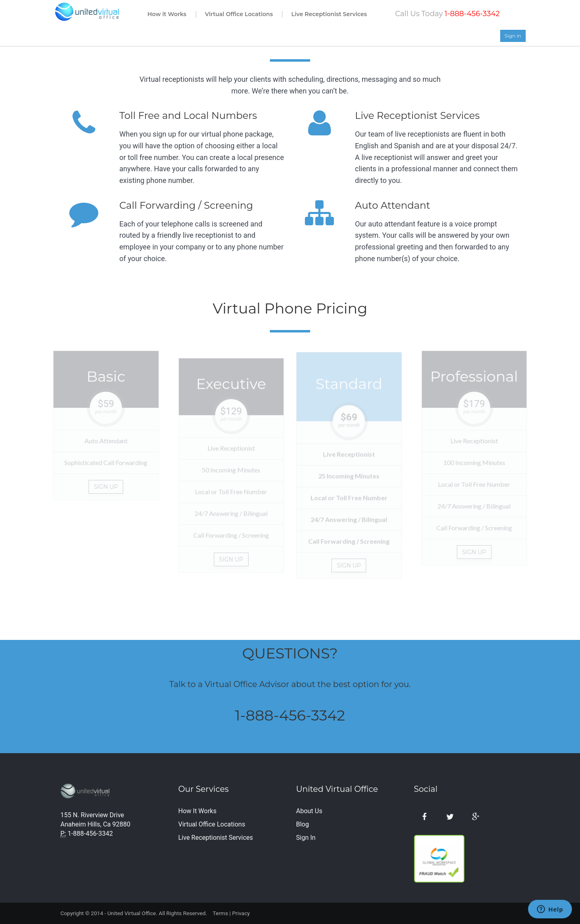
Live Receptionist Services (329, 14)
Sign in (513, 36)
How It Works (198, 811)
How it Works (167, 14)
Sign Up (104, 487)
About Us (309, 811)
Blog (302, 824)
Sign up (231, 561)
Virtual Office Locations (239, 14)
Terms (220, 913)
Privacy (241, 913)
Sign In (306, 838)
